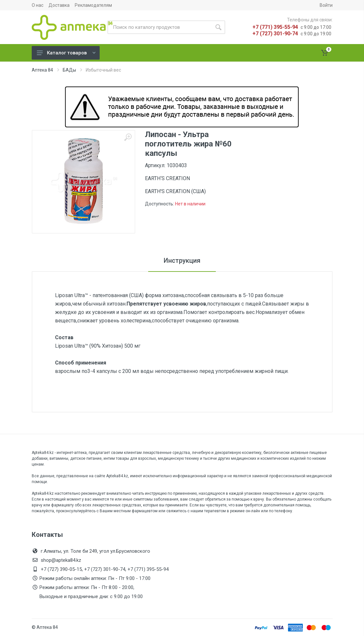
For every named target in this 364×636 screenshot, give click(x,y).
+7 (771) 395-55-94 (275, 27)
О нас (38, 5)
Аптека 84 (42, 70)
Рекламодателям (93, 5)
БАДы (69, 70)
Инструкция (182, 260)
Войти (326, 5)
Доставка (59, 5)
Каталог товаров (66, 53)
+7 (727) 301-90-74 (275, 34)
